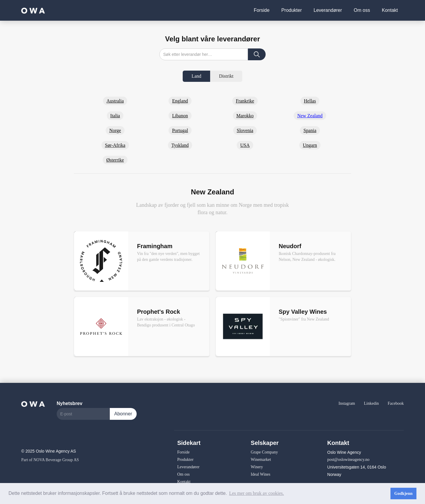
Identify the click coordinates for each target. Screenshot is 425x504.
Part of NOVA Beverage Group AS (50, 460)
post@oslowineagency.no (348, 460)
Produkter (291, 10)
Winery (257, 467)
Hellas (310, 101)
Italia (115, 116)
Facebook (396, 403)
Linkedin (371, 403)
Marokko (245, 116)
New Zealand (310, 116)
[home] (33, 10)
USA (245, 145)
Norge (115, 130)
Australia (115, 101)
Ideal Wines (261, 474)
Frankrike (245, 101)
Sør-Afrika (115, 145)
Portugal (180, 130)
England (180, 101)
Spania (310, 130)
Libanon (180, 116)
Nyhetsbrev (70, 403)
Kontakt (390, 10)
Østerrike (115, 160)
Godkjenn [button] (403, 493)
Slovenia (245, 130)
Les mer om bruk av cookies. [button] (256, 493)
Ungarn (310, 145)
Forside (262, 10)
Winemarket (261, 460)
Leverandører (328, 10)
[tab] (196, 76)
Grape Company (264, 452)
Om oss (362, 10)
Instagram (347, 403)
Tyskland (180, 145)
